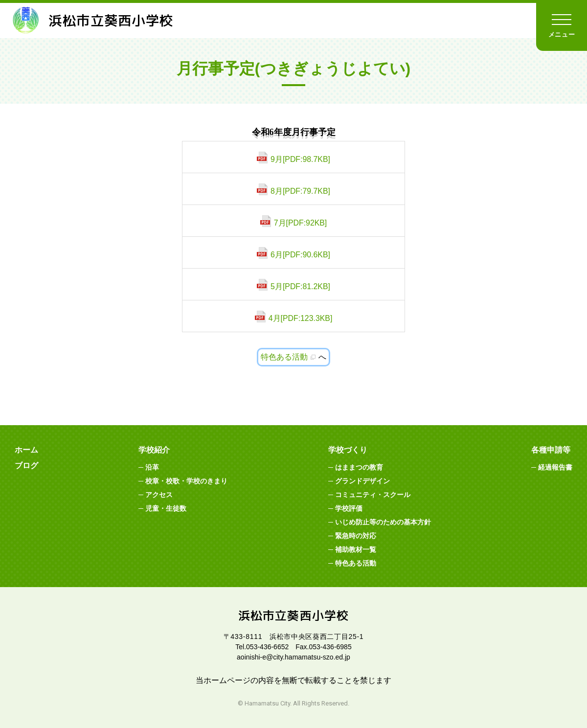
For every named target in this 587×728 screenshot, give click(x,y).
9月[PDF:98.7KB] (301, 159)
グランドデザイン (362, 481)
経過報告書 (555, 467)
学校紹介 (154, 450)
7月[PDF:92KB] (300, 223)
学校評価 (349, 508)
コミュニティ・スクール (373, 495)
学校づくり (348, 450)
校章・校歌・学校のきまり (186, 481)
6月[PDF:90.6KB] (301, 255)
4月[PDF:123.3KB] (300, 318)
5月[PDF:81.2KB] (301, 286)
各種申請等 (551, 450)
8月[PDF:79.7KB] (301, 191)
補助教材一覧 (356, 549)
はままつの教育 (359, 467)
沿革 (152, 467)
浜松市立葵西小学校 (95, 21)
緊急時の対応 (356, 536)
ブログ (26, 466)
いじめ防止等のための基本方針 (383, 522)
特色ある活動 (284, 357)
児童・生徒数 (166, 508)
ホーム (26, 450)
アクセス (159, 495)
